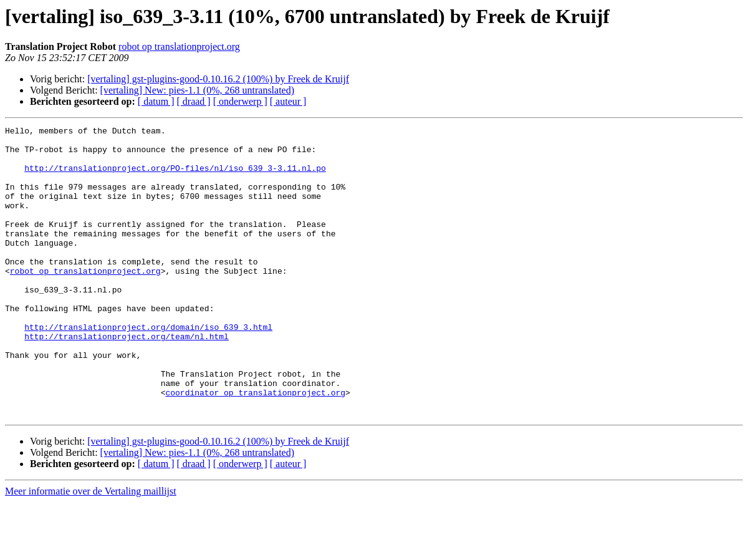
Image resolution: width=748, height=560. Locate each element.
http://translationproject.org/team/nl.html (127, 379)
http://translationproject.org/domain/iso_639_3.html (148, 368)
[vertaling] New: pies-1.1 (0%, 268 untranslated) (197, 90)
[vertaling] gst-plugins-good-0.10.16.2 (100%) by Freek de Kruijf (218, 79)
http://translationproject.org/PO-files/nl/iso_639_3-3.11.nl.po (175, 177)
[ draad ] (194, 101)
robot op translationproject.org (179, 46)
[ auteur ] (288, 101)
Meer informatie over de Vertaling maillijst (91, 549)
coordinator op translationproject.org (255, 447)
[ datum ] (156, 101)
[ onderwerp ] (240, 101)
